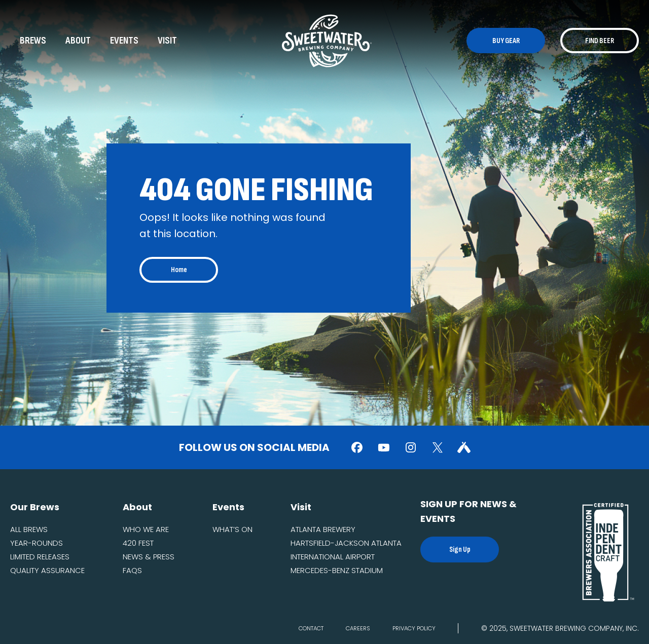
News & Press (149, 557)
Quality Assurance (47, 570)
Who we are (146, 529)
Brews (33, 41)
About (78, 41)
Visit (167, 41)
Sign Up (460, 550)
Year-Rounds (37, 543)
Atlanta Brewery (323, 529)
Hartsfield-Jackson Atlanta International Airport (346, 550)
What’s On (232, 529)
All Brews (29, 529)
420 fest (138, 543)
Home (179, 270)
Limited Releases (40, 557)
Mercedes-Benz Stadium (337, 570)
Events (124, 41)
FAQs (132, 570)
